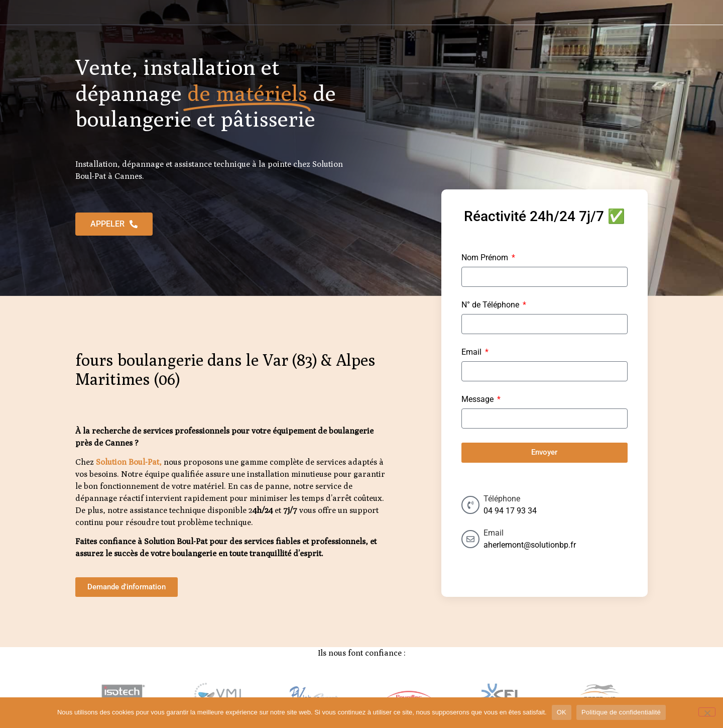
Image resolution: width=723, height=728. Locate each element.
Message (478, 400)
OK (562, 712)
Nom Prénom (486, 258)
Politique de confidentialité (621, 712)
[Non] (707, 712)
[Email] (470, 539)
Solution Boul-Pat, (129, 462)
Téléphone (502, 499)
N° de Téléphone (491, 305)
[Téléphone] (470, 505)
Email (472, 352)
